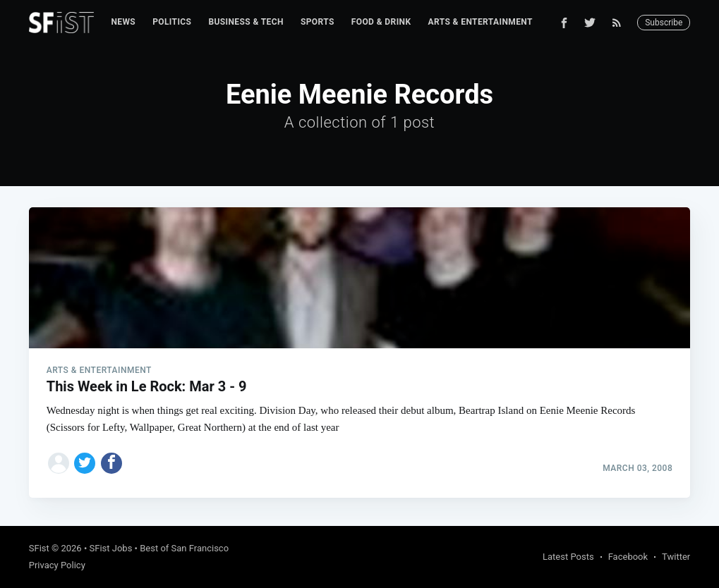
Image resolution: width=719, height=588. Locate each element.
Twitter (676, 557)
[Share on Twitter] (85, 463)
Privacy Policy (57, 565)
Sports (318, 22)
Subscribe (664, 23)
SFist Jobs (111, 548)
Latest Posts (568, 557)
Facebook (628, 557)
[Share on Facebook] (111, 463)
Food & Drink (381, 22)
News (123, 22)
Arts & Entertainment (480, 22)
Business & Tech (246, 22)
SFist (39, 548)
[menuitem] (123, 22)
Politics (172, 22)
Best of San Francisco (184, 548)
